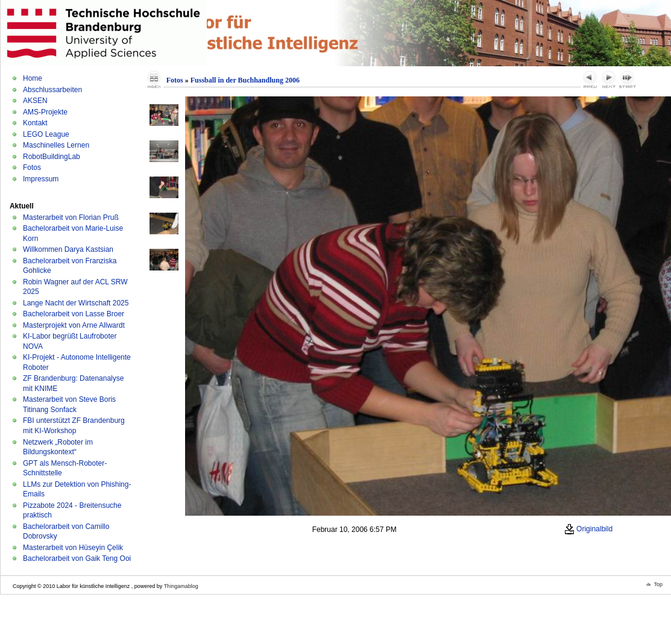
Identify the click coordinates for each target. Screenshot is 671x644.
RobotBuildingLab (52, 157)
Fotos (32, 167)
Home (33, 78)
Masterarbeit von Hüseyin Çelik (73, 548)
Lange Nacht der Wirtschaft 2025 (76, 303)
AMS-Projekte (45, 112)
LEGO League (46, 134)
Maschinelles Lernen (56, 145)
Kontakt (35, 123)
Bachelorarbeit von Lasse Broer (74, 314)
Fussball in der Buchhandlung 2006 (245, 80)
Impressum (41, 179)
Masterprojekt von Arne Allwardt (74, 325)
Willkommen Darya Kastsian (68, 249)
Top (658, 584)
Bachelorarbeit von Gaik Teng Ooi (77, 558)
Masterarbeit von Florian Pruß (71, 217)
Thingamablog (181, 586)
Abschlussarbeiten (52, 90)
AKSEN (35, 101)
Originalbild (588, 529)
